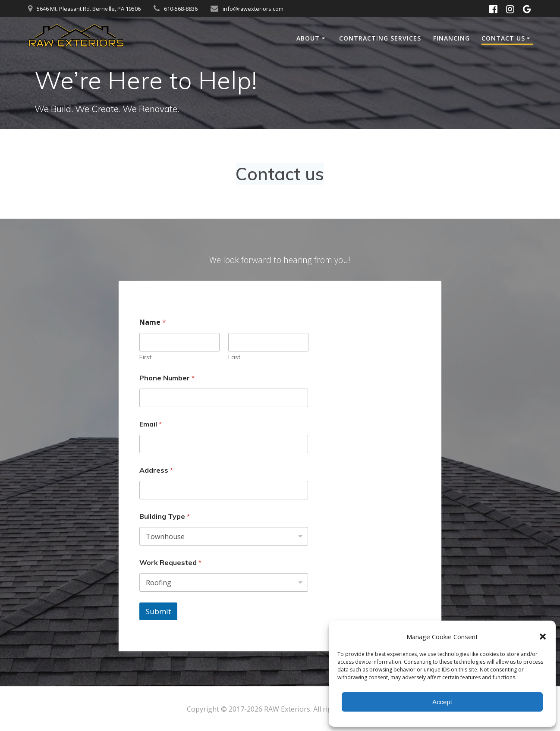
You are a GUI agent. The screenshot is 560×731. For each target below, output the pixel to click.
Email (151, 424)
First (145, 357)
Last (234, 357)
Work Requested (170, 563)
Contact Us (503, 38)
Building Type (165, 516)
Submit (158, 611)
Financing (451, 38)
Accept (442, 702)
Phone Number (167, 378)
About (308, 38)
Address (156, 470)
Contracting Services (380, 38)
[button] (543, 637)
